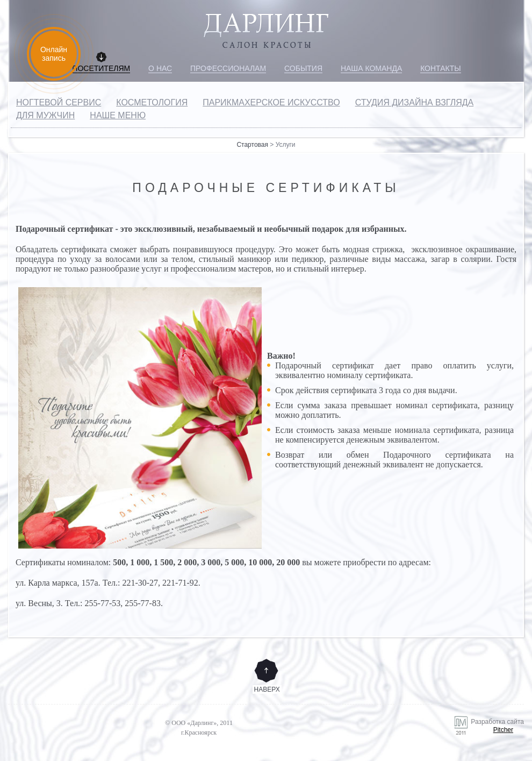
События (303, 68)
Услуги (286, 145)
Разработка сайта (457, 729)
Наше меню (118, 115)
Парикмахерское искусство (271, 102)
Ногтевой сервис (59, 102)
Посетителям (101, 68)
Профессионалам (228, 68)
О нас (160, 68)
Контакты (441, 68)
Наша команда (371, 68)
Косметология (152, 102)
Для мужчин (45, 115)
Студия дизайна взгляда (415, 102)
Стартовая (252, 145)
